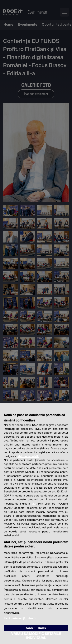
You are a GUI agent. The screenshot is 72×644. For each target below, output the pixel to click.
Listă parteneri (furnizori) (20, 619)
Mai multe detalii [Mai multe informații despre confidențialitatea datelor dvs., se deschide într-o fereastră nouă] (28, 456)
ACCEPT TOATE (36, 628)
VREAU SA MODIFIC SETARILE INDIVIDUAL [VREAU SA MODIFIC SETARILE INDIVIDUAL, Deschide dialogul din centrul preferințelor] (36, 636)
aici (34, 504)
